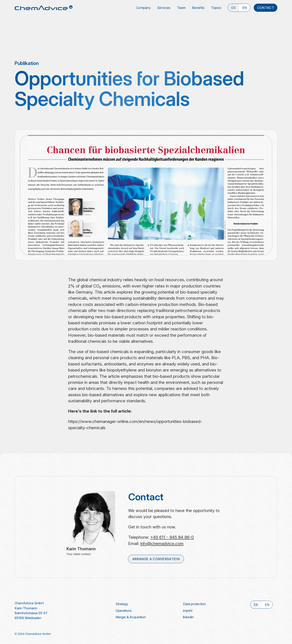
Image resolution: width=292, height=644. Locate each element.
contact (266, 8)
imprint (188, 611)
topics (216, 8)
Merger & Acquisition (131, 617)
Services (164, 8)
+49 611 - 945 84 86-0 (172, 537)
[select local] (233, 8)
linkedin (188, 617)
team (181, 8)
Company (143, 8)
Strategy (122, 604)
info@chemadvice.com (162, 543)
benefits (198, 8)
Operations (124, 611)
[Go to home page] (44, 8)
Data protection (194, 604)
